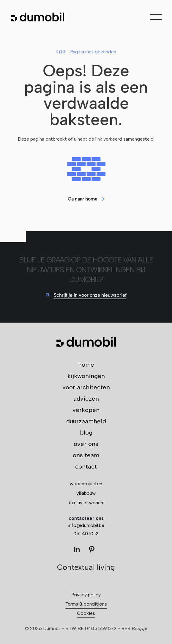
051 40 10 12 (86, 534)
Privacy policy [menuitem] (86, 595)
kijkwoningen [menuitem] (86, 376)
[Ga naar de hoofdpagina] (37, 17)
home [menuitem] (86, 365)
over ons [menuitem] (86, 444)
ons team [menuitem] (86, 455)
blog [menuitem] (86, 433)
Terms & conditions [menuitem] (86, 604)
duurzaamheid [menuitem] (86, 421)
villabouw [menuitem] (86, 493)
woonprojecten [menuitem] (86, 484)
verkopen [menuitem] (86, 410)
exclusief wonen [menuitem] (86, 503)
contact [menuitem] (86, 466)
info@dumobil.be (86, 525)
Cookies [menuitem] (86, 613)
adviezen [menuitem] (86, 399)
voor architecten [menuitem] (86, 387)
